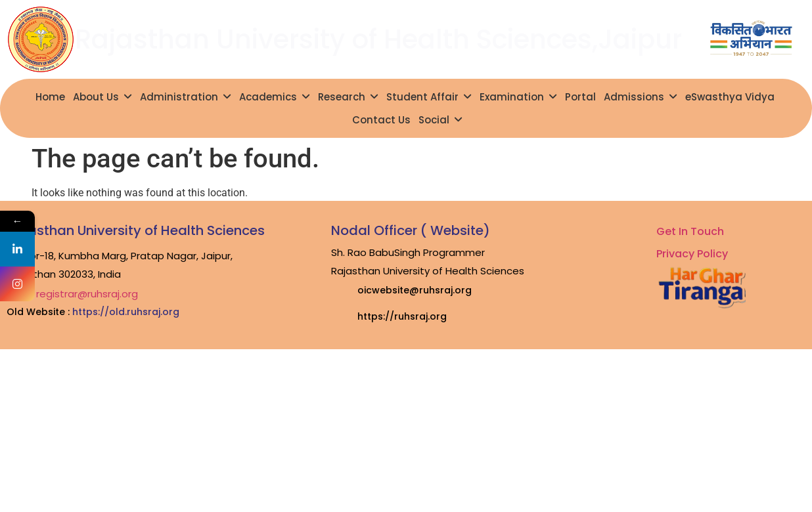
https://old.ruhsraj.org (126, 312)
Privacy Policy (692, 254)
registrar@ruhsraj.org (87, 294)
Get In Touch (690, 231)
